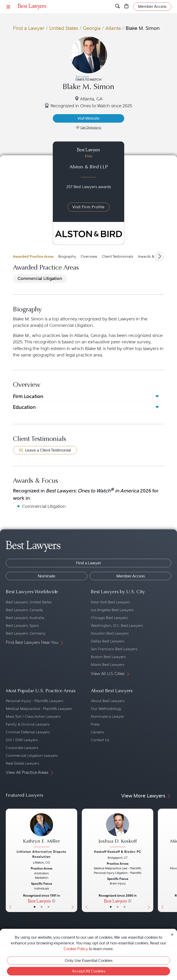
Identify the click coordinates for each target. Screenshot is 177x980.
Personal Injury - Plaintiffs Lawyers (34, 701)
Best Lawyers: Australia (25, 618)
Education (24, 407)
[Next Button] (74, 860)
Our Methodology (106, 709)
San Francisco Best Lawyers (114, 649)
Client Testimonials (118, 256)
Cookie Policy (76, 949)
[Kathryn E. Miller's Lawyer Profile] (41, 831)
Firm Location (28, 396)
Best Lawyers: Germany (26, 633)
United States (64, 28)
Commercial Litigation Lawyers (32, 755)
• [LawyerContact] (48, 907)
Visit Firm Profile (88, 207)
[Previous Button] (9, 860)
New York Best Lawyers (110, 602)
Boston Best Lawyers (108, 657)
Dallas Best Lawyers (108, 641)
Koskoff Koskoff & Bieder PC (118, 852)
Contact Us (100, 740)
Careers (97, 732)
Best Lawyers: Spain (22, 626)
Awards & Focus (152, 256)
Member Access (131, 576)
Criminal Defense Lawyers (28, 732)
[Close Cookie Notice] (172, 934)
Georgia (92, 28)
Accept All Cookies (89, 971)
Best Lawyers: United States (29, 602)
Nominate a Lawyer (108, 716)
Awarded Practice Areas (33, 256)
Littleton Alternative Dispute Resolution (41, 854)
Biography (67, 256)
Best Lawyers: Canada (24, 610)
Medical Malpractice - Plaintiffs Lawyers (39, 709)
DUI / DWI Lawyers (22, 740)
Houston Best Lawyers (110, 633)
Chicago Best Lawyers (109, 618)
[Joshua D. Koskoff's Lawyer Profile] (118, 831)
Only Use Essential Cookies (89, 960)
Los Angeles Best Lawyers (112, 610)
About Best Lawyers (108, 701)
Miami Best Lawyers (108, 665)
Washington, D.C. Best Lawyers (117, 626)
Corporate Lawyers (22, 748)
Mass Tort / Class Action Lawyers (33, 716)
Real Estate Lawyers (22, 763)
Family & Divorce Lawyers (28, 724)
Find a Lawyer (29, 28)
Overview (89, 256)
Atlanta (113, 28)
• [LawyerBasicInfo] (35, 907)
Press (95, 724)
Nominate (47, 576)
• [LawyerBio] (41, 907)
